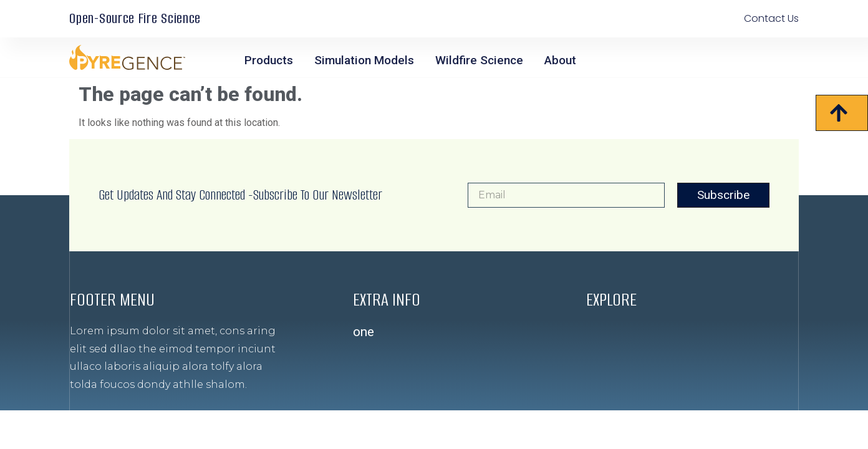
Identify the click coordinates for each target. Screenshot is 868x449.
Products (269, 60)
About (560, 60)
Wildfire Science (479, 60)
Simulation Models (364, 60)
